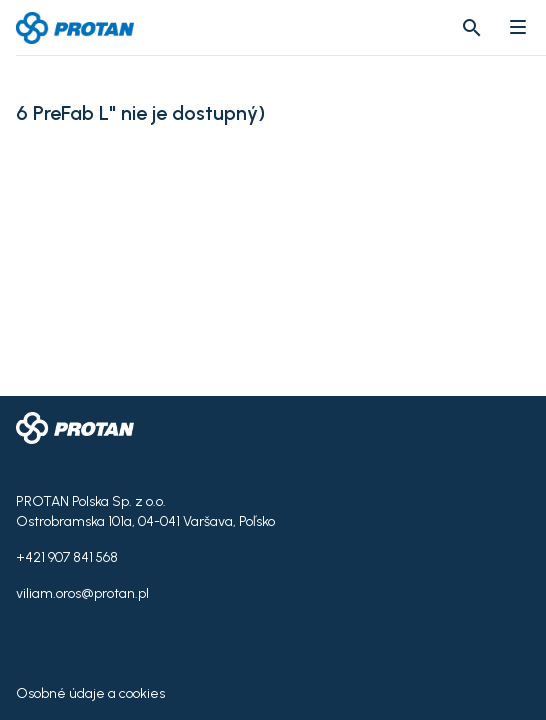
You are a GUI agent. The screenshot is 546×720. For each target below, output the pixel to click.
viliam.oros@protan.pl (82, 593)
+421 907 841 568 (67, 557)
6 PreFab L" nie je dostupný (137, 113)
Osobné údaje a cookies (90, 693)
